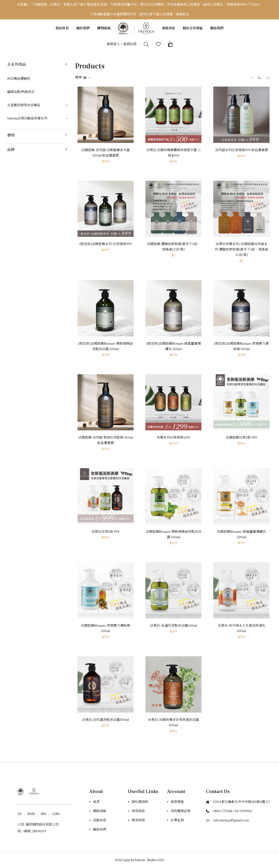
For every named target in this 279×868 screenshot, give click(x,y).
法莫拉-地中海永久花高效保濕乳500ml (242, 628)
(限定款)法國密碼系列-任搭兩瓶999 (106, 244)
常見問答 (138, 820)
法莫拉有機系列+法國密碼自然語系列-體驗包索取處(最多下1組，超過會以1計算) (241, 250)
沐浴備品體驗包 (19, 79)
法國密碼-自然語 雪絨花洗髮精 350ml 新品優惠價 (106, 440)
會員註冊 (130, 44)
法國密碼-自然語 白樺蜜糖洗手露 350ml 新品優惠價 (105, 153)
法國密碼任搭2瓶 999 (241, 438)
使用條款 (138, 811)
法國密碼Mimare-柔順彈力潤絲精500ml (105, 628)
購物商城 (104, 28)
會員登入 (113, 44)
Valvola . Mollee (146, 860)
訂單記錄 (177, 820)
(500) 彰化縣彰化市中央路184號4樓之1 (241, 802)
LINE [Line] (56, 814)
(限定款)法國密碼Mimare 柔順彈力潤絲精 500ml (241, 346)
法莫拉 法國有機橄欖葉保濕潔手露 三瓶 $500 (174, 153)
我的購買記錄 (181, 811)
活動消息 (100, 820)
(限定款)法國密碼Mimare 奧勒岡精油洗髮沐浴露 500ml (105, 346)
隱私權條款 (140, 802)
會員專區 (177, 802)
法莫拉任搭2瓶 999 (105, 532)
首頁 (96, 802)
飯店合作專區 (193, 28)
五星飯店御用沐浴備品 (38, 105)
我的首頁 (62, 28)
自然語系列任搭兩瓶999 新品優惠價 (242, 150)
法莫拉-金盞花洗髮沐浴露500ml (174, 626)
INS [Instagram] (44, 814)
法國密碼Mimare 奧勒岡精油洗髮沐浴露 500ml (174, 535)
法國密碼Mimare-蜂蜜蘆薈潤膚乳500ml (241, 535)
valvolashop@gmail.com (231, 820)
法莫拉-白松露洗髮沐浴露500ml (105, 720)
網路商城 (100, 811)
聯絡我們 (217, 28)
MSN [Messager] (31, 814)
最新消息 (169, 28)
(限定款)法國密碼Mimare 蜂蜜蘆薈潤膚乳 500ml (174, 346)
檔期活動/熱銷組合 (21, 92)
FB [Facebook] (20, 814)
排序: (83, 78)
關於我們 (83, 28)
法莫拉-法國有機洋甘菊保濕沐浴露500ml (173, 723)
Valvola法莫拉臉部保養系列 (38, 119)
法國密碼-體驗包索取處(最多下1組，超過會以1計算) (174, 247)
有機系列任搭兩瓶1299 (173, 438)
